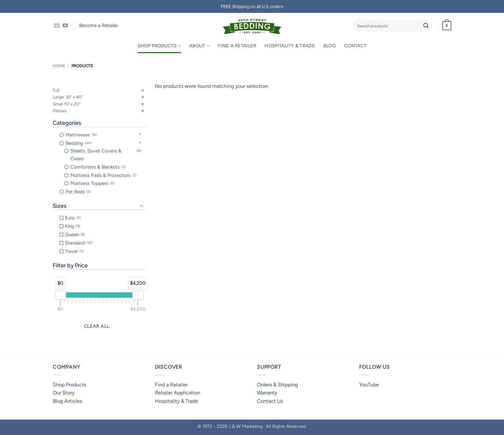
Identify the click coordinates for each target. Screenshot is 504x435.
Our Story (64, 393)
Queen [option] (75, 235)
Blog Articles (67, 401)
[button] (447, 26)
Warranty (267, 393)
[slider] (60, 295)
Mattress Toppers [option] (92, 183)
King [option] (73, 226)
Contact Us (270, 401)
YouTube (369, 385)
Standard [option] (79, 243)
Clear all (97, 326)
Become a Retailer (99, 25)
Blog (330, 46)
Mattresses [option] (81, 135)
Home (59, 66)
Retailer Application (178, 393)
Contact (355, 46)
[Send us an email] (57, 26)
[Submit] (426, 26)
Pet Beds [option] (78, 192)
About (199, 46)
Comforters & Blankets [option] (98, 167)
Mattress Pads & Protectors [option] (104, 175)
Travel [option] (74, 251)
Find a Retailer (237, 46)
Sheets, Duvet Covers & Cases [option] (106, 154)
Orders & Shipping (277, 385)
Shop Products (159, 46)
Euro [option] (73, 218)
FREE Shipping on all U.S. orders (252, 6)
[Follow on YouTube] (65, 26)
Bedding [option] (79, 143)
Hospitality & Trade (290, 46)
